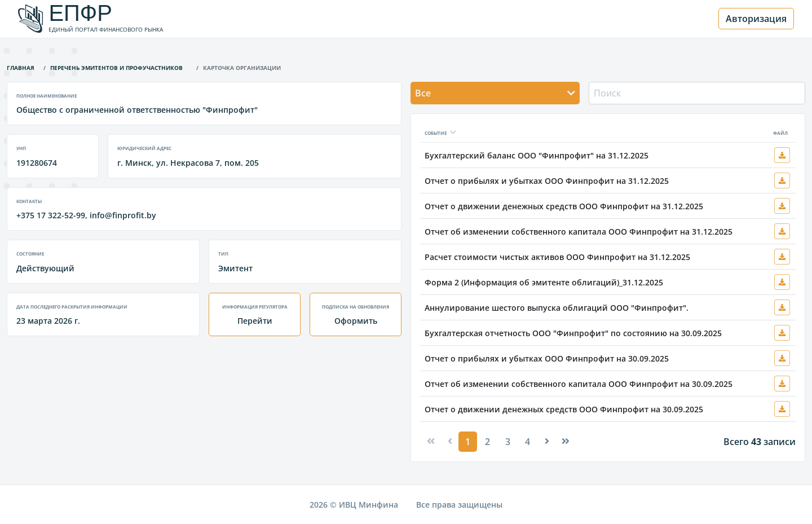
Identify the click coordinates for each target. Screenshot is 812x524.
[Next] (547, 441)
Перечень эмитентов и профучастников (116, 67)
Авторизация (756, 19)
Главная (21, 67)
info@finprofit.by (123, 215)
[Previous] (431, 441)
